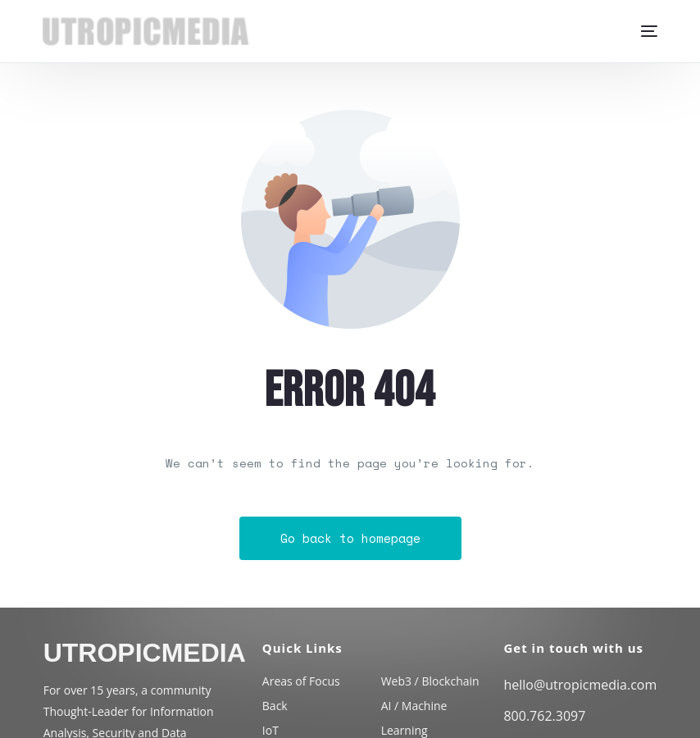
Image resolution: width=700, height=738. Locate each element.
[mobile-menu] (643, 31)
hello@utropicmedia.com (580, 685)
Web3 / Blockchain (430, 681)
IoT (270, 730)
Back (275, 706)
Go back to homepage (350, 538)
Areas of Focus (301, 681)
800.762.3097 (544, 716)
